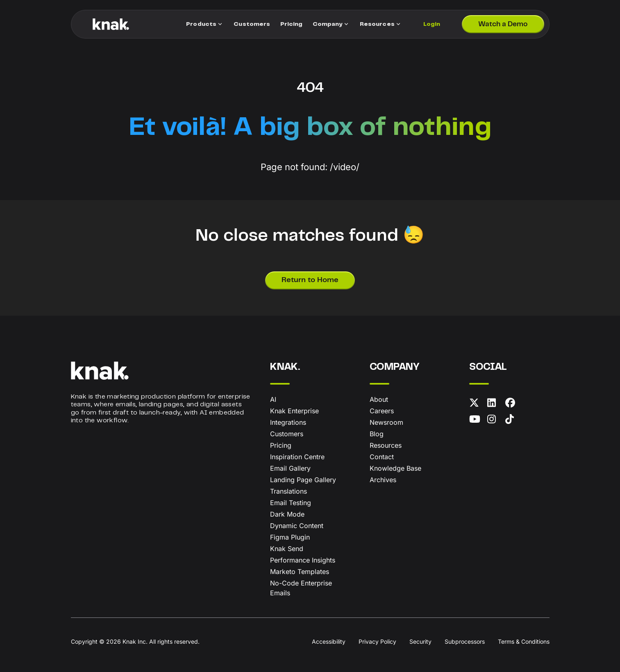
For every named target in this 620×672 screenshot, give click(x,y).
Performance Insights (303, 560)
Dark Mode (287, 514)
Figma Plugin (290, 537)
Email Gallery (290, 468)
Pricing (281, 445)
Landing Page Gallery (303, 480)
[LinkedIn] (495, 404)
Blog (377, 434)
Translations (288, 491)
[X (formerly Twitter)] (477, 404)
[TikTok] (513, 421)
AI (273, 399)
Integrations (288, 422)
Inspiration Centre (297, 457)
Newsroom (386, 422)
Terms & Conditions (524, 641)
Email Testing (291, 503)
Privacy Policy (377, 641)
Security (420, 641)
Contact (382, 457)
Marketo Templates (300, 572)
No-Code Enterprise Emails (301, 588)
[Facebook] (513, 404)
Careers (382, 411)
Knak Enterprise (294, 411)
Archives (383, 480)
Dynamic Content (297, 526)
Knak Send (287, 549)
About (379, 399)
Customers (287, 434)
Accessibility (329, 641)
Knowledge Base (395, 468)
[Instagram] (495, 421)
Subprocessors (465, 641)
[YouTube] (477, 421)
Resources (386, 445)
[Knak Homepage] (111, 24)
